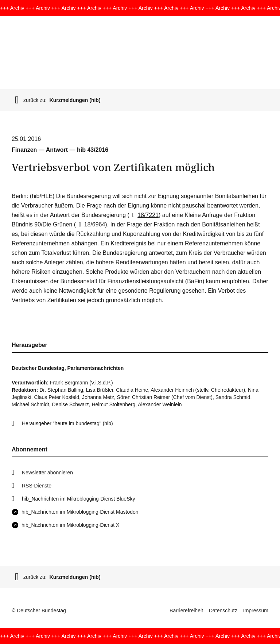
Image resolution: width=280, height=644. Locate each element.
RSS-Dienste (37, 486)
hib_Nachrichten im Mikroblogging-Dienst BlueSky (78, 499)
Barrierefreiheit (186, 611)
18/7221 (144, 215)
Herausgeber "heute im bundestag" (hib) (67, 423)
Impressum (256, 611)
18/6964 (90, 224)
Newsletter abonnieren (47, 473)
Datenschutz (223, 611)
